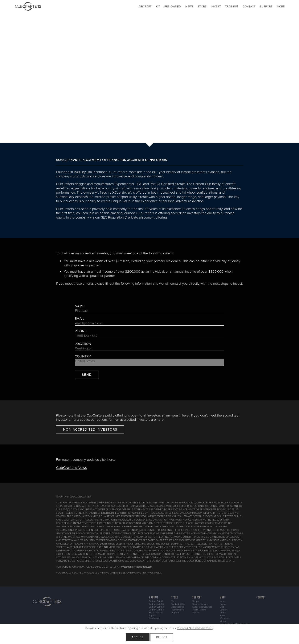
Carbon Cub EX (156, 610)
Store (202, 6)
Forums (196, 613)
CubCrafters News (72, 467)
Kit (158, 6)
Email (80, 319)
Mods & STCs (178, 604)
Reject (162, 637)
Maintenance (178, 610)
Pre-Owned (154, 618)
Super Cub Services (202, 607)
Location (83, 344)
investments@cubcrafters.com (136, 567)
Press (223, 615)
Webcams (225, 618)
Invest (216, 6)
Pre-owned (173, 6)
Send (87, 375)
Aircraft (145, 6)
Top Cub (153, 615)
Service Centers (200, 604)
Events (223, 604)
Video (223, 621)
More (281, 6)
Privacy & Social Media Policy (195, 628)
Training (232, 6)
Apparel (175, 613)
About (223, 613)
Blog (222, 607)
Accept (138, 637)
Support (266, 6)
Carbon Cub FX (156, 607)
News (189, 6)
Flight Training (199, 610)
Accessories (178, 607)
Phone (81, 331)
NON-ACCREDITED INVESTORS (90, 429)
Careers (224, 610)
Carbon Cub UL (156, 601)
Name (80, 306)
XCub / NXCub (156, 613)
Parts (174, 601)
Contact (249, 6)
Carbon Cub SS (156, 604)
